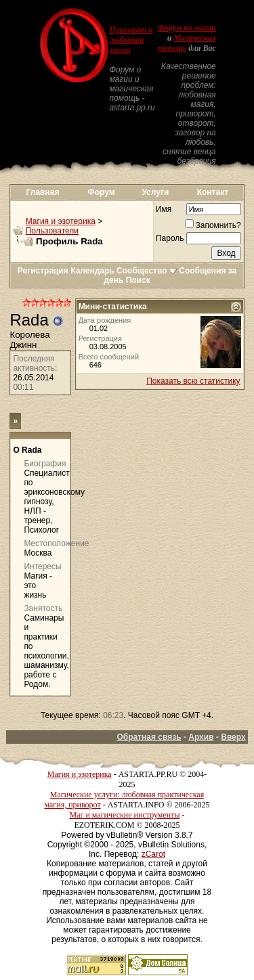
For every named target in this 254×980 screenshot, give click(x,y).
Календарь (92, 271)
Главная (43, 192)
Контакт (213, 192)
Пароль (170, 238)
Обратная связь (149, 737)
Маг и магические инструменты (125, 815)
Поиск (138, 280)
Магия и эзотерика (61, 221)
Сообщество (147, 271)
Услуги (155, 192)
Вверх (233, 737)
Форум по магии (187, 28)
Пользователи (52, 231)
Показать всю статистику (193, 381)
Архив (201, 737)
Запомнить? (213, 225)
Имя (164, 209)
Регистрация (43, 271)
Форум (102, 192)
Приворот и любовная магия (131, 40)
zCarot (153, 854)
